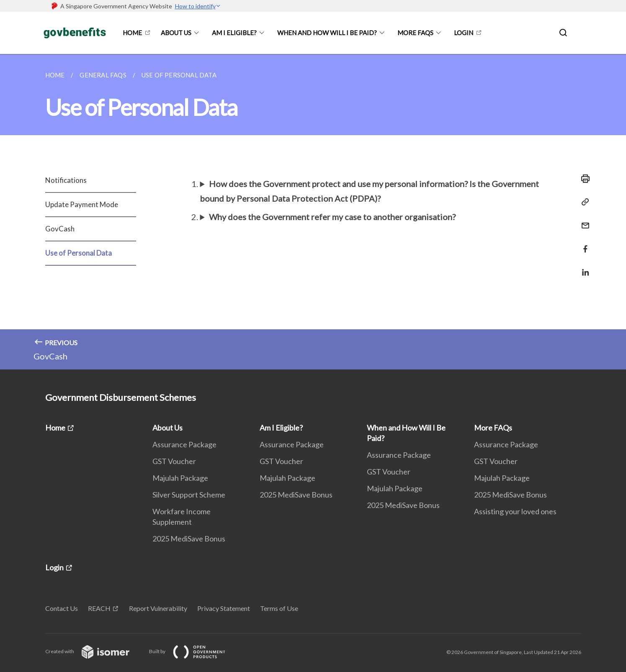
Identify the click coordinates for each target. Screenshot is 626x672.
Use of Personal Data (79, 253)
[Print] (583, 179)
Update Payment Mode (82, 204)
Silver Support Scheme (189, 495)
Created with (94, 651)
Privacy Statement (224, 608)
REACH (99, 608)
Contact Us (62, 608)
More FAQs (415, 33)
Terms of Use (279, 608)
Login (464, 33)
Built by (194, 651)
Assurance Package (184, 444)
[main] (313, 212)
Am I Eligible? (234, 33)
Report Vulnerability (158, 608)
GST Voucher (174, 461)
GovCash (60, 229)
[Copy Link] (583, 202)
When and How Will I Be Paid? (327, 33)
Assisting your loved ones (515, 511)
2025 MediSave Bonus (189, 539)
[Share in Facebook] (583, 244)
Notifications (66, 180)
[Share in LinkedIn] (583, 267)
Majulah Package (180, 478)
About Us (176, 33)
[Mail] (583, 220)
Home (132, 33)
